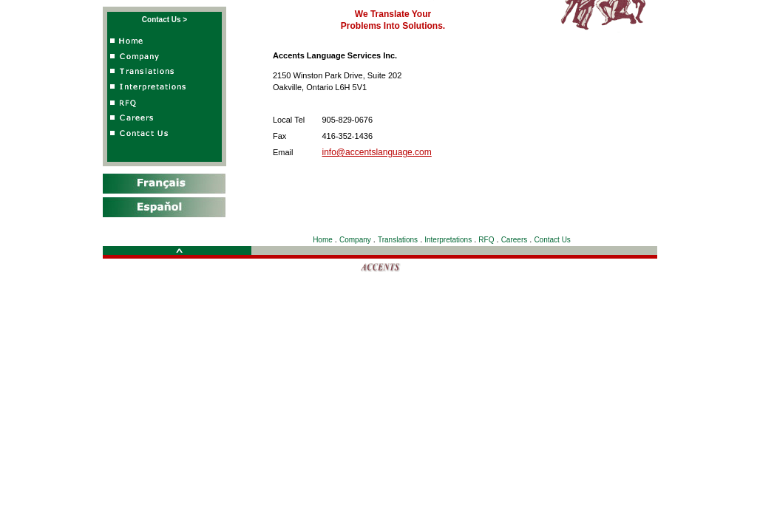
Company (355, 240)
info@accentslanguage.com (377, 152)
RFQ (486, 240)
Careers (515, 240)
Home (323, 240)
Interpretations (448, 240)
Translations (398, 240)
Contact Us (552, 240)
